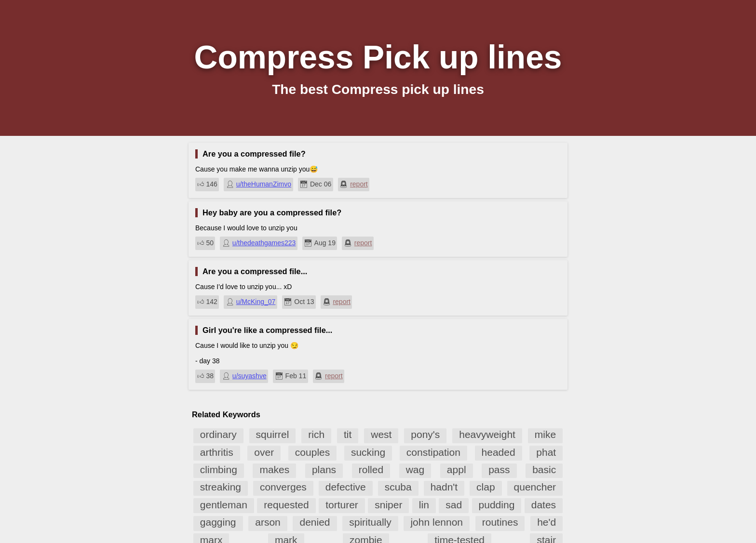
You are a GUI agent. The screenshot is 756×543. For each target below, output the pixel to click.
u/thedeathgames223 (264, 243)
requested (286, 505)
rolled (371, 470)
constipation (433, 452)
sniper (388, 505)
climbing (219, 470)
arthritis (217, 452)
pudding (497, 505)
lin (424, 505)
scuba (398, 487)
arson (268, 522)
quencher (535, 487)
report (359, 184)
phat (546, 452)
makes (274, 470)
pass (499, 470)
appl (457, 470)
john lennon (437, 522)
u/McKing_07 (256, 302)
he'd (547, 522)
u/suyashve (250, 376)
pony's (425, 434)
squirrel (273, 434)
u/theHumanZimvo (264, 184)
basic (544, 470)
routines (500, 522)
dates (544, 505)
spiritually (370, 522)
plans (324, 470)
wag (415, 470)
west (381, 434)
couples (312, 452)
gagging (218, 522)
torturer (342, 505)
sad (454, 505)
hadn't (444, 487)
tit (348, 434)
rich (316, 434)
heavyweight (487, 434)
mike (545, 434)
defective (346, 487)
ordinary (218, 434)
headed (499, 452)
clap (486, 487)
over (264, 452)
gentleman (224, 505)
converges (283, 487)
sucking (368, 452)
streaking (221, 487)
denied (315, 522)
